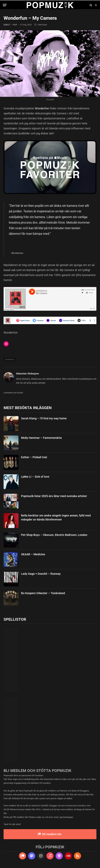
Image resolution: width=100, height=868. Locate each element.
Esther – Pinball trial (34, 457)
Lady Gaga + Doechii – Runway (41, 574)
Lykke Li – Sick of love (35, 477)
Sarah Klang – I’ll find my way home (44, 418)
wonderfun (10, 359)
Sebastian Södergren (28, 374)
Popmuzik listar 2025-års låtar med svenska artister (54, 496)
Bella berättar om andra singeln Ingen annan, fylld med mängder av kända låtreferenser (56, 518)
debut (7, 25)
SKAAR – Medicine (33, 554)
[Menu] (5, 5)
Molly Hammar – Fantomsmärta (41, 438)
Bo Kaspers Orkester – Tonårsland (43, 593)
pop (15, 25)
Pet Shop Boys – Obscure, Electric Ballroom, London (54, 535)
